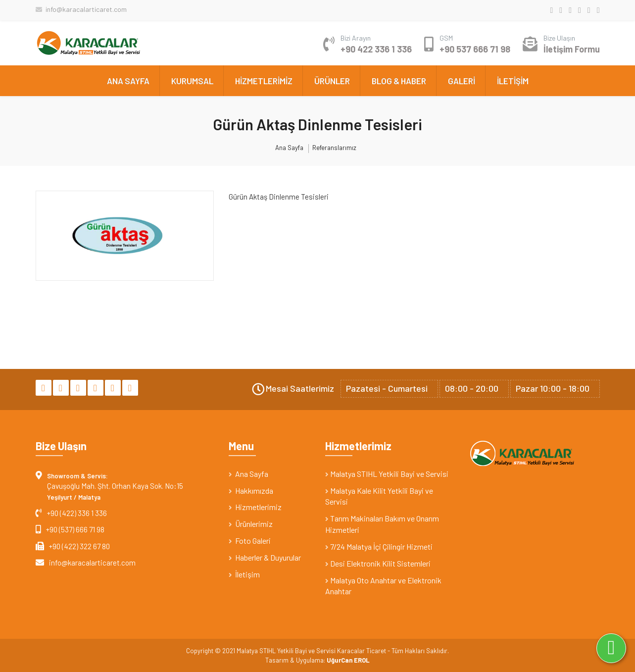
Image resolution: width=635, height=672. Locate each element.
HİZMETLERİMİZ (264, 81)
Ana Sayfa (289, 148)
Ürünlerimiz (251, 524)
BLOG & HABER (399, 81)
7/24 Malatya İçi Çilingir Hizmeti (379, 546)
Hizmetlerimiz (255, 507)
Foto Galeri (250, 541)
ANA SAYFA (128, 81)
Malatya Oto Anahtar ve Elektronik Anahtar (383, 586)
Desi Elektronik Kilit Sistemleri (378, 563)
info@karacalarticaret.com (81, 9)
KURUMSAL (192, 81)
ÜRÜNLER (332, 81)
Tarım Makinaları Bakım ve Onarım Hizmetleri (382, 524)
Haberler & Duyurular (265, 557)
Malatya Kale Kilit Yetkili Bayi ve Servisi (379, 496)
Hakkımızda (251, 491)
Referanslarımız (334, 148)
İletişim (244, 574)
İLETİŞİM (513, 81)
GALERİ (462, 81)
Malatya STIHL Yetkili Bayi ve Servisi (387, 474)
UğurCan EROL (348, 660)
